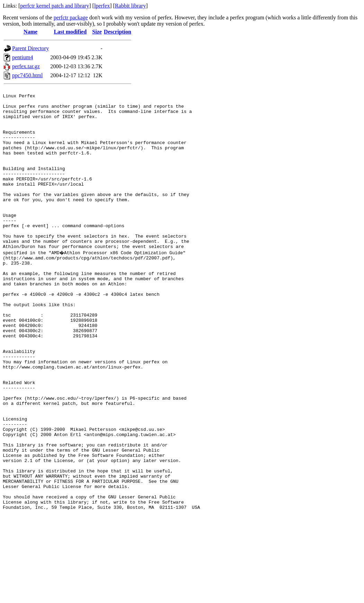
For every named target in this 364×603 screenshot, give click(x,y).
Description (118, 32)
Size (97, 32)
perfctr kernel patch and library (55, 6)
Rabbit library (130, 6)
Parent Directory (30, 48)
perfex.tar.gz (26, 66)
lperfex (102, 6)
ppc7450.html (27, 75)
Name (30, 32)
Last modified (70, 32)
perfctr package (71, 17)
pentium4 (23, 57)
